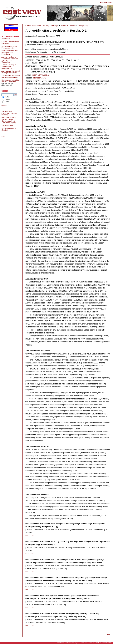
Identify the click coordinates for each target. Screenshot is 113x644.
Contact (109, 2)
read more (30, 536)
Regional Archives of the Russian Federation (11, 81)
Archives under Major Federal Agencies (9, 47)
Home (103, 2)
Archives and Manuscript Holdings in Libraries (11, 72)
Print (3, 136)
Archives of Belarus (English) (9, 129)
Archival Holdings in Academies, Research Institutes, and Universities (10, 60)
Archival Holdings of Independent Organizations (9, 67)
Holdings (55, 26)
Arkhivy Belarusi (8, 126)
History (46, 26)
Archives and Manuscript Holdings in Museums (11, 76)
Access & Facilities (68, 26)
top (109, 634)
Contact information (33, 26)
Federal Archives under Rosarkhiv (10, 43)
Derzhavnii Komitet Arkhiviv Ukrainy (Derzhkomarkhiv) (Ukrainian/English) (9, 120)
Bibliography (83, 26)
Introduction (6, 39)
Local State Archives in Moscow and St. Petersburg (10, 52)
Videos (4, 106)
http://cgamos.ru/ (39, 78)
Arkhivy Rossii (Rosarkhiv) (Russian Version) (9, 113)
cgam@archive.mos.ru (40, 75)
